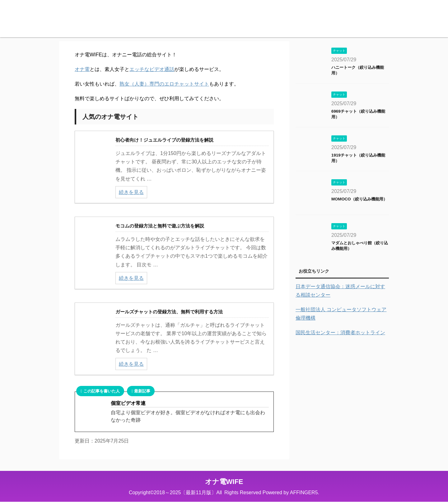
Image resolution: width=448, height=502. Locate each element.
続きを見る (131, 192)
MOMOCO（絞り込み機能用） (359, 199)
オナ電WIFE (224, 482)
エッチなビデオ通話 (152, 69)
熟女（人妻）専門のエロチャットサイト (164, 84)
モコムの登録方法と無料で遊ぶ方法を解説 (160, 226)
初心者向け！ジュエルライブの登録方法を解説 (164, 140)
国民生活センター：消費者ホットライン (340, 333)
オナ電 (82, 69)
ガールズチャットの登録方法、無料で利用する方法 (169, 312)
